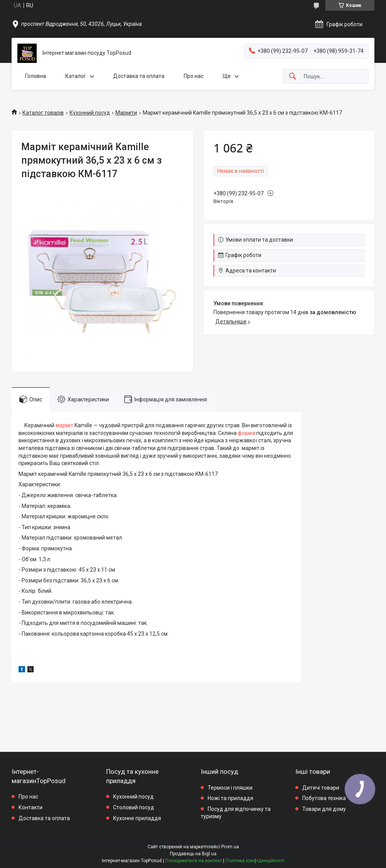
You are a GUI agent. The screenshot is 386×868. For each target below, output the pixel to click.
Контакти (30, 807)
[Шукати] (293, 77)
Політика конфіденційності (255, 861)
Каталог (76, 76)
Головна (36, 76)
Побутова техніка (324, 798)
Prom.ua (230, 847)
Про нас (194, 76)
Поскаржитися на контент (194, 861)
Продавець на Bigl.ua (193, 854)
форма (246, 433)
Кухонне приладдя (137, 818)
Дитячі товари (321, 788)
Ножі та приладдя (230, 798)
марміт (64, 425)
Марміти (126, 113)
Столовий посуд (134, 807)
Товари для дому (324, 809)
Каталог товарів (43, 113)
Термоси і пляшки (230, 788)
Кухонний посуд (90, 113)
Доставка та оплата (139, 76)
